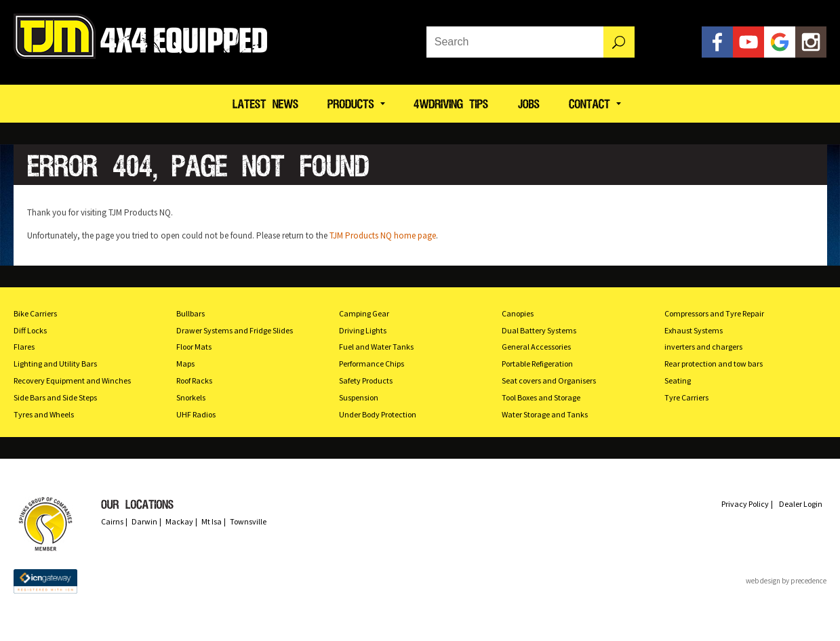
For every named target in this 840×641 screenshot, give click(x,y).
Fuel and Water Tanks (376, 347)
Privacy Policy (745, 504)
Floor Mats (194, 347)
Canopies (518, 313)
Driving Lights (363, 330)
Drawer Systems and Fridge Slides (235, 330)
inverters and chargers (703, 347)
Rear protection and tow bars (714, 364)
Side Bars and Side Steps (55, 397)
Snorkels (191, 397)
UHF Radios (196, 414)
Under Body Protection (378, 414)
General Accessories (536, 347)
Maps (185, 364)
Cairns (112, 521)
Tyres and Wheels (44, 414)
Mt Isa (212, 521)
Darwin (144, 521)
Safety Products (366, 380)
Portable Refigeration (537, 364)
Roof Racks (194, 380)
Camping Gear (364, 313)
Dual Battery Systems (539, 330)
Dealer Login (801, 504)
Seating (678, 380)
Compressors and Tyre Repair (714, 313)
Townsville (248, 521)
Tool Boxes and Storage (541, 397)
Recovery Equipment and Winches (72, 380)
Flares (24, 347)
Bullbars (191, 313)
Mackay (179, 521)
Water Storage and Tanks (545, 414)
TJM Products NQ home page (383, 235)
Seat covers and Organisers (549, 380)
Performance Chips (372, 364)
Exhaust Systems (694, 330)
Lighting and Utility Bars (55, 364)
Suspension (359, 397)
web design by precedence (786, 581)
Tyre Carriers (686, 397)
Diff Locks (30, 330)
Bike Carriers (35, 313)
